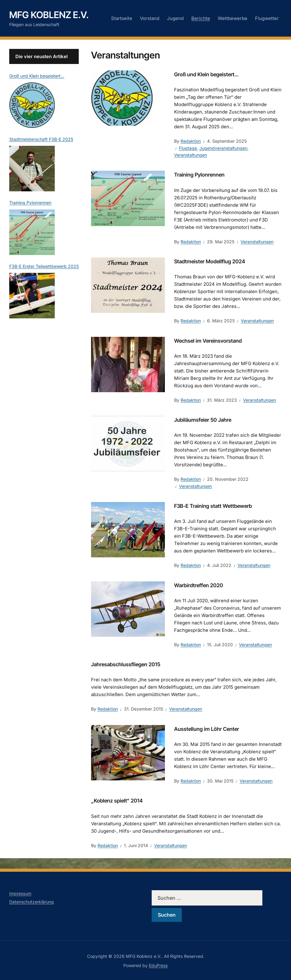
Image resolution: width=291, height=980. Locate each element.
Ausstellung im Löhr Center (207, 729)
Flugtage (188, 148)
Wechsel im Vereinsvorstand (208, 341)
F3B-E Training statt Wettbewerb (213, 506)
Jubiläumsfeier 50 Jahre (203, 420)
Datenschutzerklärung (32, 902)
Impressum (20, 893)
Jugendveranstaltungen (223, 148)
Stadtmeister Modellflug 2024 (210, 261)
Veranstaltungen (191, 155)
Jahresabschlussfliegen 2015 (126, 664)
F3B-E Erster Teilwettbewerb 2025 (44, 266)
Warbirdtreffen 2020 (199, 585)
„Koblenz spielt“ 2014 (117, 801)
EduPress (158, 965)
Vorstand (150, 18)
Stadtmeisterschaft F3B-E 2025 (41, 139)
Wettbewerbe (233, 18)
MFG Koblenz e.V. (49, 15)
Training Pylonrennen (199, 175)
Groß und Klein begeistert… (206, 74)
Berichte (201, 18)
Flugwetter (267, 18)
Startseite (122, 18)
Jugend (175, 18)
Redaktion (191, 141)
